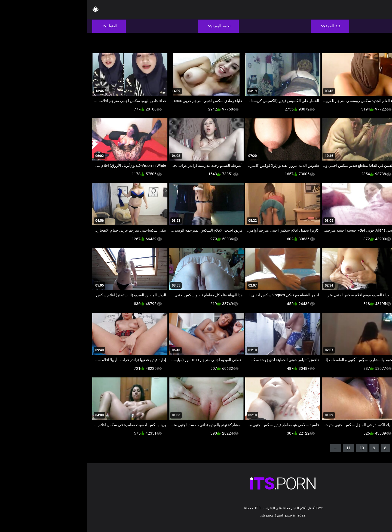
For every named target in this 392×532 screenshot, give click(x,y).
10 (275, 448)
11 (262, 448)
